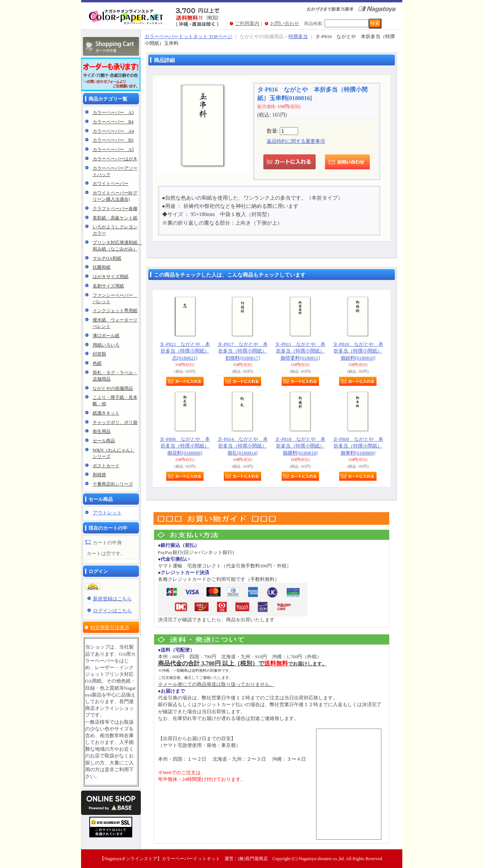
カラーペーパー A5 (113, 150)
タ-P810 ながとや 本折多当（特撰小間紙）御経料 (358, 351)
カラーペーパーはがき (115, 159)
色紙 (97, 363)
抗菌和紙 (102, 267)
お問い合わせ (285, 23)
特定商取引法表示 (110, 627)
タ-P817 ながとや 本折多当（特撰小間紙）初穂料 (243, 351)
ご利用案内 (247, 23)
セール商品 (104, 441)
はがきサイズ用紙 (111, 277)
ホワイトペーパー (111, 184)
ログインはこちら (112, 611)
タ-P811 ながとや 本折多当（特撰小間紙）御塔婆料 (300, 351)
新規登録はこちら (112, 599)
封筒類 (99, 354)
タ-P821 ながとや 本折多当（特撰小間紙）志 (185, 351)
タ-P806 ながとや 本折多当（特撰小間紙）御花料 (185, 446)
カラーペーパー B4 (113, 122)
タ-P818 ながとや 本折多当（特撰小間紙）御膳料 (300, 446)
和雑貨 (99, 475)
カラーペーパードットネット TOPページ (189, 36)
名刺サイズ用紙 (108, 286)
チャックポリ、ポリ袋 (115, 422)
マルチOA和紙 (107, 258)
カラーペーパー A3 (113, 113)
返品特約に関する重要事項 (296, 141)
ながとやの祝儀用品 (113, 388)
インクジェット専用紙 (115, 311)
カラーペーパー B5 (113, 140)
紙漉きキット (106, 413)
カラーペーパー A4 (113, 131)
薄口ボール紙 (106, 336)
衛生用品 (102, 431)
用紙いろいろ (106, 345)
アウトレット (107, 513)
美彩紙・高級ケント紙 (115, 218)
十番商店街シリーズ (113, 484)
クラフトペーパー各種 (115, 209)
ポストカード (106, 466)
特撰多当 (298, 36)
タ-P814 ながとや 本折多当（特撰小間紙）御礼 (243, 446)
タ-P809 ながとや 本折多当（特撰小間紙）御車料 (358, 446)
